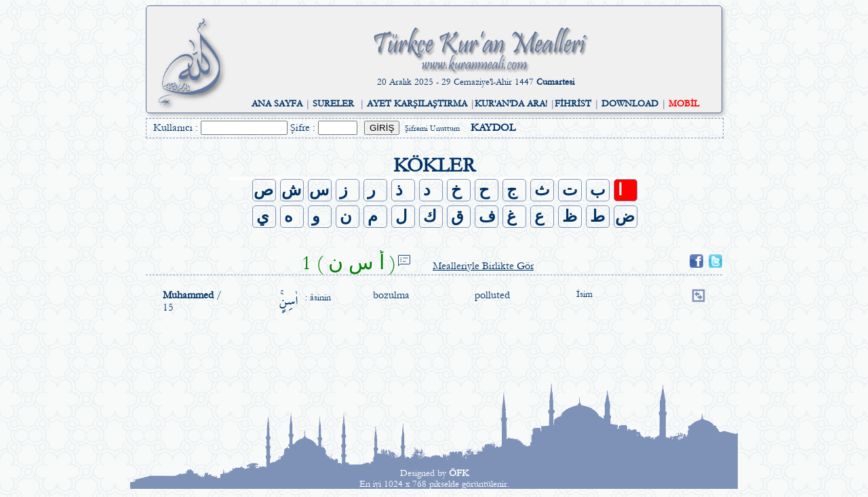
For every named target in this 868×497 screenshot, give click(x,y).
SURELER (333, 104)
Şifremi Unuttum (432, 128)
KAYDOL (493, 127)
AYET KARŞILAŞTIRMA (417, 104)
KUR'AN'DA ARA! (511, 104)
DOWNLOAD (630, 104)
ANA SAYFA (277, 104)
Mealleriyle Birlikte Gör (483, 266)
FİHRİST (573, 104)
